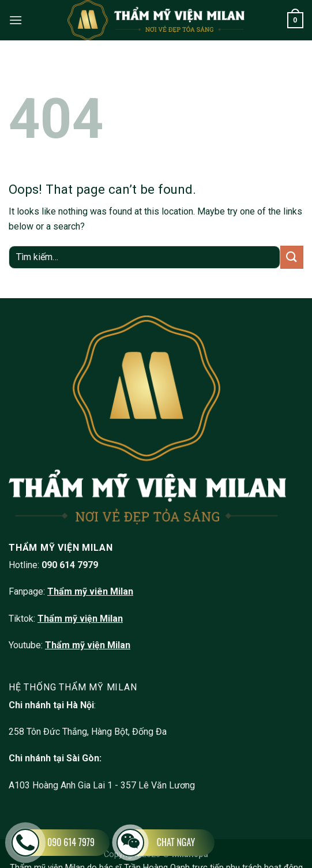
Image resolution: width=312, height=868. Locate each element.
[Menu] (16, 20)
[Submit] (292, 257)
